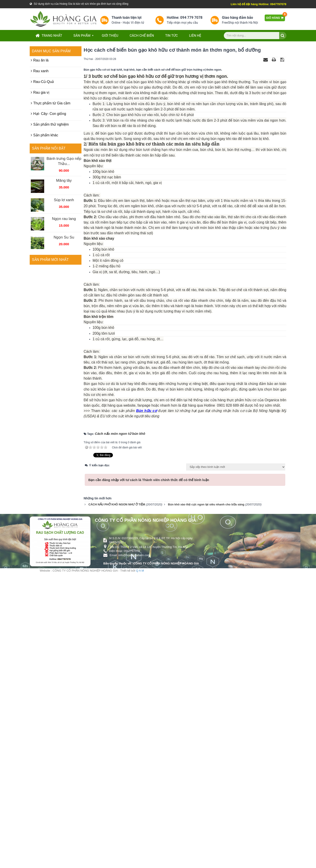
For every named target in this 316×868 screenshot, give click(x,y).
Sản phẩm (82, 36)
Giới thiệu (110, 36)
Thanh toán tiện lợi (127, 18)
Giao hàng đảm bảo (237, 18)
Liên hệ (195, 36)
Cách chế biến (142, 36)
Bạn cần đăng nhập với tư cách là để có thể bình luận (149, 776)
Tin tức (171, 36)
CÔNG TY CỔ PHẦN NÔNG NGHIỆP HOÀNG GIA (146, 817)
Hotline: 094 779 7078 (185, 18)
